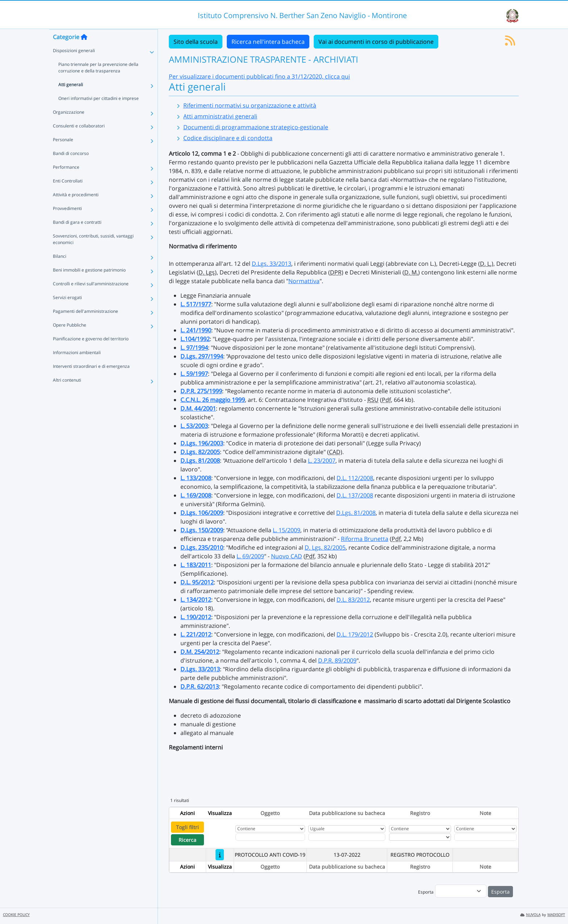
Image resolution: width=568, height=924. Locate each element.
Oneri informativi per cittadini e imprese (99, 112)
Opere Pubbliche (70, 339)
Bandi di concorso (71, 167)
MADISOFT (556, 915)
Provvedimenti (67, 222)
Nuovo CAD (287, 556)
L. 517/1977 (196, 304)
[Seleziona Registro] (420, 837)
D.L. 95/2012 (197, 582)
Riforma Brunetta (365, 539)
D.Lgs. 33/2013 (272, 264)
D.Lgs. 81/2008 (200, 461)
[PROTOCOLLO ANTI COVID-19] (220, 855)
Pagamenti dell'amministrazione (85, 325)
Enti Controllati (68, 195)
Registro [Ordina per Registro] (420, 813)
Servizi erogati (67, 312)
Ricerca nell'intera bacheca (268, 42)
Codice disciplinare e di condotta (228, 138)
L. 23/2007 (322, 461)
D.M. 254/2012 (200, 652)
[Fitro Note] (485, 837)
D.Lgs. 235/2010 (202, 547)
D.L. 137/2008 (355, 495)
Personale (63, 154)
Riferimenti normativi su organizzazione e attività (250, 105)
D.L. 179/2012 (355, 634)
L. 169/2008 (196, 495)
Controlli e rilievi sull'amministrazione (91, 298)
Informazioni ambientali (77, 367)
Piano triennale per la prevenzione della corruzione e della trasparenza (98, 82)
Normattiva (304, 281)
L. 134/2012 (196, 600)
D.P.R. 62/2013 (200, 686)
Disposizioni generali (74, 65)
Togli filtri (187, 827)
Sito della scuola (196, 42)
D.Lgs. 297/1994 (202, 356)
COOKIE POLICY (16, 915)
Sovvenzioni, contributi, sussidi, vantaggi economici (93, 253)
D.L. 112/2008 (355, 478)
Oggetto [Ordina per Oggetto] (270, 813)
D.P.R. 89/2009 (337, 660)
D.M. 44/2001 (198, 408)
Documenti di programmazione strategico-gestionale (256, 127)
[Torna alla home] (84, 51)
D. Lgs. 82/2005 (325, 547)
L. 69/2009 (250, 556)
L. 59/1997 (194, 374)
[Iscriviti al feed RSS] (510, 43)
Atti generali (71, 99)
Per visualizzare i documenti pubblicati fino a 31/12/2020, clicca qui (259, 76)
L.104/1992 (195, 339)
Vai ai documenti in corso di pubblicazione (376, 42)
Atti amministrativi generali (220, 116)
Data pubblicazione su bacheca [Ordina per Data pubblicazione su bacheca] (347, 813)
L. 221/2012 (196, 634)
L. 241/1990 (196, 330)
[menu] (461, 891)
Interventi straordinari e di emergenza (91, 380)
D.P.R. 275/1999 (201, 391)
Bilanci (60, 270)
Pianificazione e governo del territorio (91, 353)
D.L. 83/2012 (353, 600)
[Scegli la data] (347, 837)
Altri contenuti (67, 394)
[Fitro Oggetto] (270, 837)
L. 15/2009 (287, 530)
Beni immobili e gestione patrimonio (89, 284)
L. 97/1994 (194, 348)
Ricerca (187, 840)
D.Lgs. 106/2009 (202, 513)
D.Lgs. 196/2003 (202, 443)
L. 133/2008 (196, 478)
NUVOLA (530, 915)
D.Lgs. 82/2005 (200, 452)
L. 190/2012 (196, 617)
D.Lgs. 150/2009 (202, 530)
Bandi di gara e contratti (77, 236)
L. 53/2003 (194, 426)
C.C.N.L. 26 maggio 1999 (213, 400)
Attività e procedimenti (76, 209)
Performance (66, 181)
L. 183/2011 (196, 565)
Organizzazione (69, 126)
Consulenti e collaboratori (79, 140)
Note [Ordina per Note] (485, 813)
